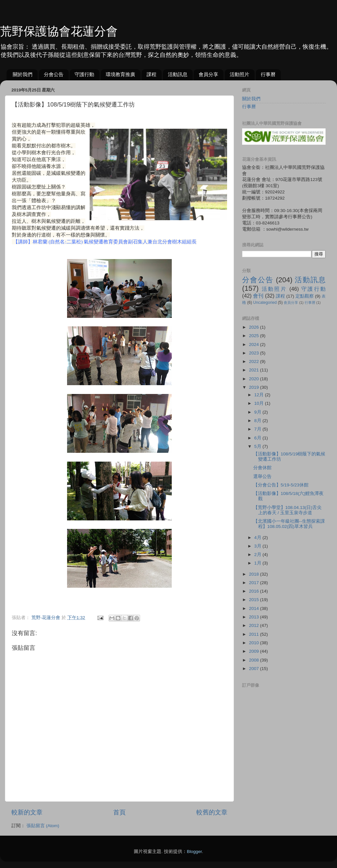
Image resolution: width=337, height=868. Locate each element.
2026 (255, 327)
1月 (258, 563)
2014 (255, 608)
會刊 (258, 296)
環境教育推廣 (120, 74)
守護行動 (84, 74)
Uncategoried (265, 303)
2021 (255, 370)
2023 (255, 353)
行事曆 (268, 74)
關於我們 (23, 74)
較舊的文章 (212, 812)
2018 (255, 574)
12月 (260, 395)
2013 (255, 617)
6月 (258, 438)
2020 (255, 379)
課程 (151, 74)
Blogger (194, 852)
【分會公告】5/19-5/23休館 (281, 485)
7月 (258, 429)
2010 (255, 643)
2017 (255, 583)
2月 (258, 555)
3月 (258, 546)
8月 (258, 421)
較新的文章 (27, 812)
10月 (260, 403)
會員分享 (208, 74)
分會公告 (54, 74)
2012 (255, 625)
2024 (255, 344)
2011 (255, 634)
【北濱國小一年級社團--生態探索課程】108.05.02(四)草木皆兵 (289, 524)
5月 (258, 446)
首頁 (119, 812)
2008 (255, 660)
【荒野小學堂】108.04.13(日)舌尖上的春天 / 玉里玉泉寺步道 (287, 510)
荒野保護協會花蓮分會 (59, 31)
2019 (255, 387)
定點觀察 (305, 296)
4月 (258, 538)
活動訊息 (178, 74)
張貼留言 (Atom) (43, 826)
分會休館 (262, 468)
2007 (255, 669)
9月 (258, 412)
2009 (255, 651)
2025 (255, 336)
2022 (255, 361)
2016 (255, 591)
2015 (255, 600)
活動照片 (239, 74)
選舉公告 (262, 476)
